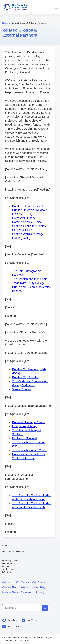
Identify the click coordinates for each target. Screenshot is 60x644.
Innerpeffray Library (24, 426)
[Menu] (56, 7)
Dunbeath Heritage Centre (29, 422)
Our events (22, 582)
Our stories (39, 582)
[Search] (45, 608)
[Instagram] (11, 627)
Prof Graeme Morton (15, 551)
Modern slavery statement (17, 592)
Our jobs (7, 582)
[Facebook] (11, 620)
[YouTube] (29, 620)
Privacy (40, 592)
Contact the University (15, 587)
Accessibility (38, 587)
